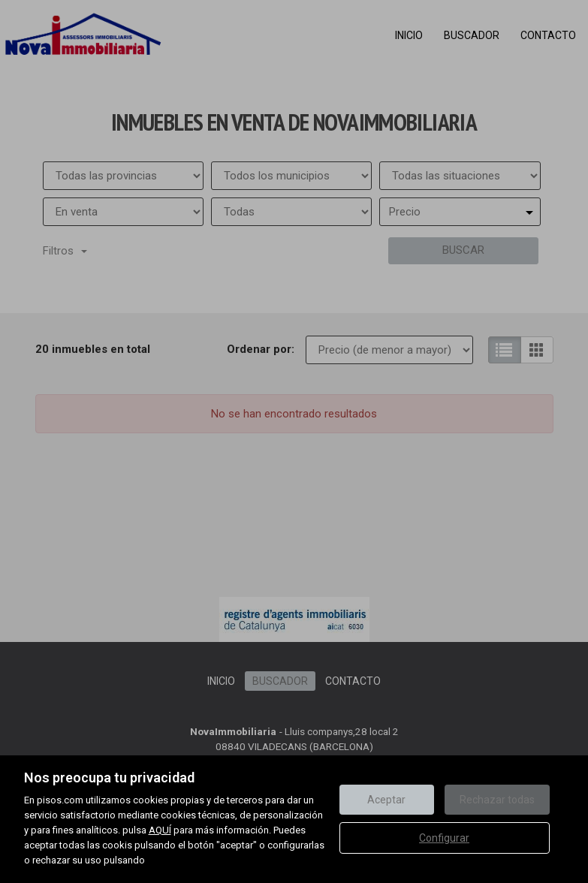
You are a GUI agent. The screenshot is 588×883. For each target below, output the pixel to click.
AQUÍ (160, 830)
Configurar (444, 838)
